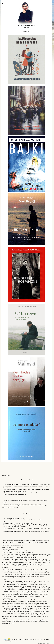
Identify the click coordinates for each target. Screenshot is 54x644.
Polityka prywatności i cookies (43, 643)
